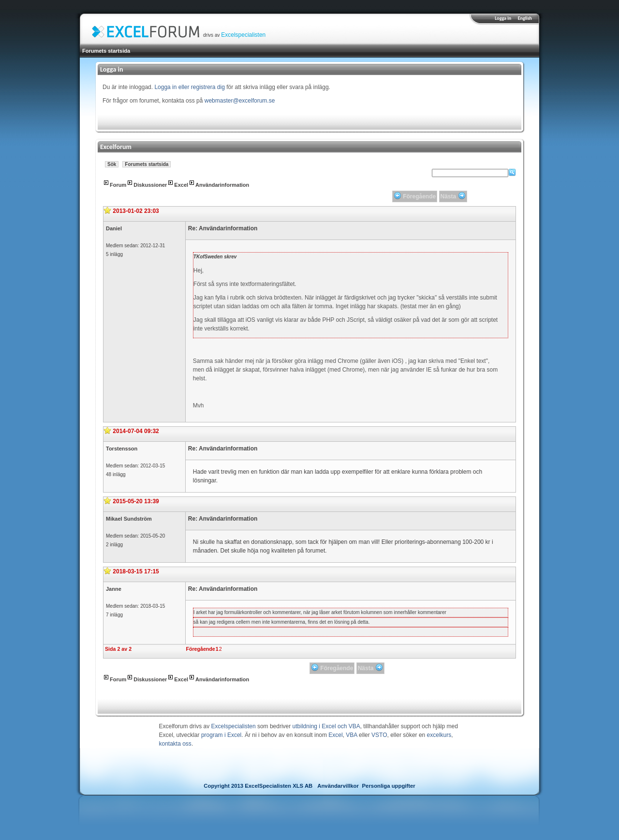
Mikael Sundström (129, 519)
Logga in (503, 18)
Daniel (114, 228)
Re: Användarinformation (223, 228)
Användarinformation (222, 185)
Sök (112, 164)
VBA (351, 735)
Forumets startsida (106, 51)
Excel (181, 185)
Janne (114, 589)
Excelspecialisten (243, 35)
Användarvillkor (338, 786)
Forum (118, 185)
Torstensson (122, 449)
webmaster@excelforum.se (240, 101)
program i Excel (221, 735)
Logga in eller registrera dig (189, 87)
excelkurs (439, 735)
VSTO (379, 735)
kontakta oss (175, 744)
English (525, 18)
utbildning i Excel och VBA (326, 726)
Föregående (200, 649)
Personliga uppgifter (389, 786)
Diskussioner (150, 185)
